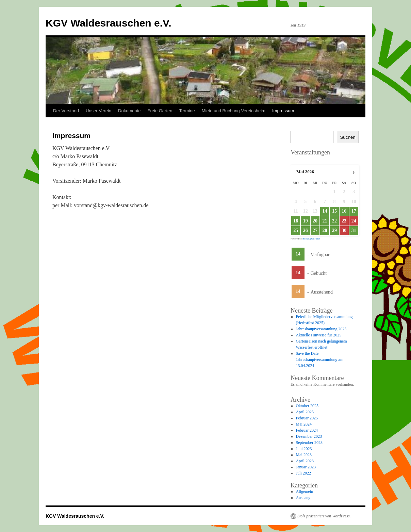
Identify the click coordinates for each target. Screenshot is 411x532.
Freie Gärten (160, 111)
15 (334, 211)
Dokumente (129, 111)
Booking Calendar (311, 239)
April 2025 (305, 412)
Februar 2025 (307, 418)
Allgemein (305, 492)
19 (306, 221)
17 (354, 211)
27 (315, 230)
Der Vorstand (66, 111)
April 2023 (305, 461)
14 (325, 211)
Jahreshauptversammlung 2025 (321, 329)
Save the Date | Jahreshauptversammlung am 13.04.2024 (320, 360)
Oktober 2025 (307, 406)
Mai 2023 (304, 455)
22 (334, 221)
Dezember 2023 (309, 436)
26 (306, 230)
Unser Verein (98, 111)
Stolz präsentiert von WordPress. (324, 516)
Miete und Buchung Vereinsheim (234, 111)
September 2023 (309, 443)
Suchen (348, 137)
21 (325, 221)
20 (315, 221)
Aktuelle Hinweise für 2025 (319, 335)
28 (325, 230)
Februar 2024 (307, 430)
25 (296, 230)
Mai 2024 (304, 424)
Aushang (303, 498)
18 (296, 221)
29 (334, 230)
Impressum (283, 111)
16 (344, 211)
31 (354, 230)
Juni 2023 (304, 449)
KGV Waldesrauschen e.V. (109, 23)
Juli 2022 (303, 473)
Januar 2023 (306, 467)
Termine (187, 111)
